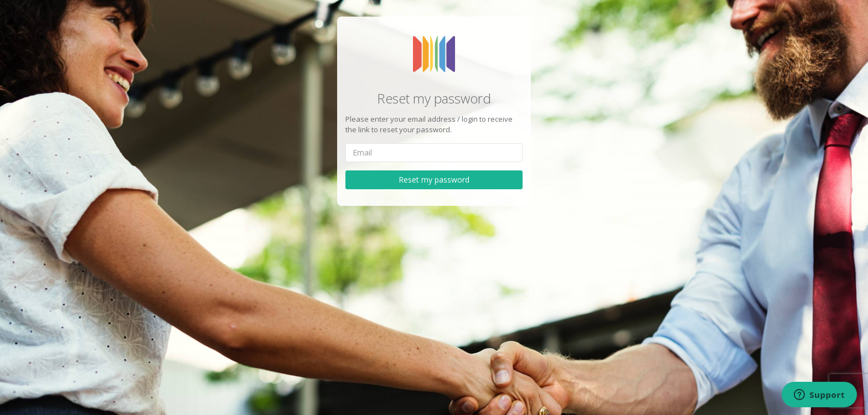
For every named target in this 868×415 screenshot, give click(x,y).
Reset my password (434, 180)
